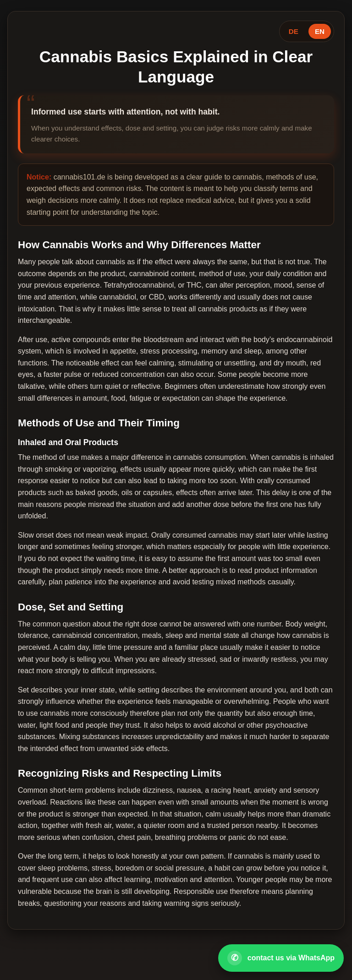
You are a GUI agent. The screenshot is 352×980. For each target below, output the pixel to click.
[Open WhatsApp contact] (281, 958)
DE (294, 31)
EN (320, 31)
